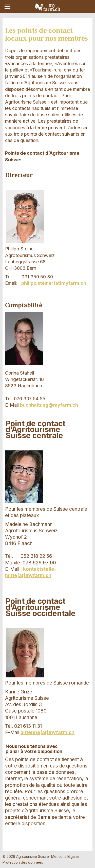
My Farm (48, 7)
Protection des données (23, 862)
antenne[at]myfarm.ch (48, 732)
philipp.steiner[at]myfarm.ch (54, 283)
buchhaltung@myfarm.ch (49, 405)
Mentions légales (65, 856)
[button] (7, 7)
